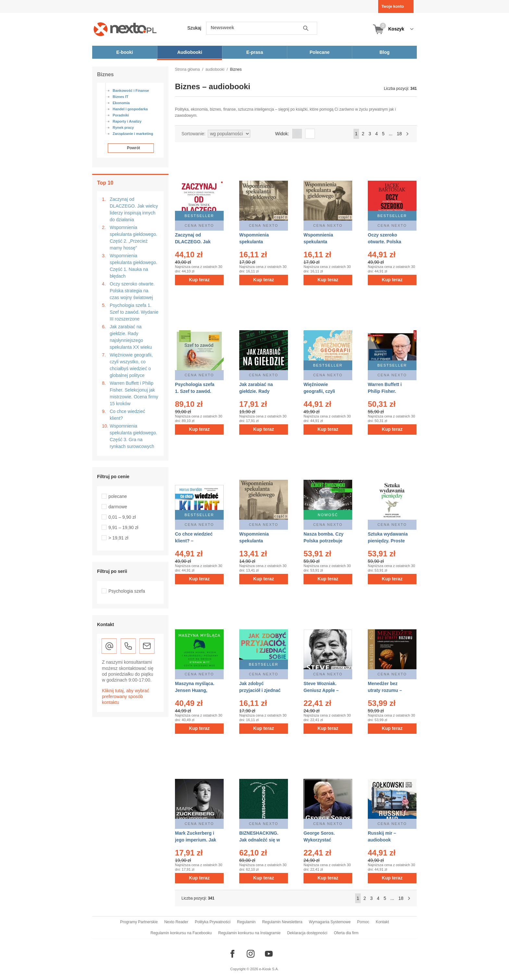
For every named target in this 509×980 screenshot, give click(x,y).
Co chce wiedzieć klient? (127, 415)
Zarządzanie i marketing (133, 134)
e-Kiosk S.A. (269, 969)
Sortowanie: (193, 134)
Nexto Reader (176, 922)
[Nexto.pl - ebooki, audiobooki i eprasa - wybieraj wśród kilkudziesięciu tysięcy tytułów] (125, 29)
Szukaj (194, 28)
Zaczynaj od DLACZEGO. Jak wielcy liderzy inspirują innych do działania (134, 209)
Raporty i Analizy (127, 121)
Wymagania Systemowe (330, 922)
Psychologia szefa (127, 591)
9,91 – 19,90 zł (123, 527)
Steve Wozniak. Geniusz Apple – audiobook (321, 690)
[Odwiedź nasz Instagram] (251, 954)
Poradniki (121, 115)
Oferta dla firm (346, 933)
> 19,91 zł (118, 538)
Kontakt (382, 922)
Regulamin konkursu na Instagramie (249, 933)
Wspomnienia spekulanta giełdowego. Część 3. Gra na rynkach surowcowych (133, 436)
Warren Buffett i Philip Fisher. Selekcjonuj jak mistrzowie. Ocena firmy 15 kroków (134, 393)
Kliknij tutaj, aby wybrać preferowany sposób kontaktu (126, 696)
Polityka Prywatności (213, 922)
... (391, 134)
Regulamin (246, 922)
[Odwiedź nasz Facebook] (232, 954)
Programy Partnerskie (139, 922)
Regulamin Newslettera (282, 922)
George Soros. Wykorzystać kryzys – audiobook (325, 840)
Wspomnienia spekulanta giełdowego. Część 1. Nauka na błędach (133, 266)
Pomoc (363, 922)
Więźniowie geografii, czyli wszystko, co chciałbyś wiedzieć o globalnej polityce (131, 365)
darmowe (118, 507)
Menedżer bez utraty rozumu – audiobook (385, 690)
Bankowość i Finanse (131, 91)
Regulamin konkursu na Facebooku (181, 933)
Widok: (282, 134)
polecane (118, 496)
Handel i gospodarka (130, 109)
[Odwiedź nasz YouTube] (269, 954)
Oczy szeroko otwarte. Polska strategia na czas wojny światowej (132, 291)
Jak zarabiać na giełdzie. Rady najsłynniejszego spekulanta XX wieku (131, 337)
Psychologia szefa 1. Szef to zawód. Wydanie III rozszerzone (134, 312)
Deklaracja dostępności (307, 933)
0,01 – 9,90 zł (122, 517)
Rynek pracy (123, 127)
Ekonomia (121, 103)
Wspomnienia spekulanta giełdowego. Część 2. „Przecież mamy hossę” (133, 238)
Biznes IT (120, 97)
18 (399, 134)
